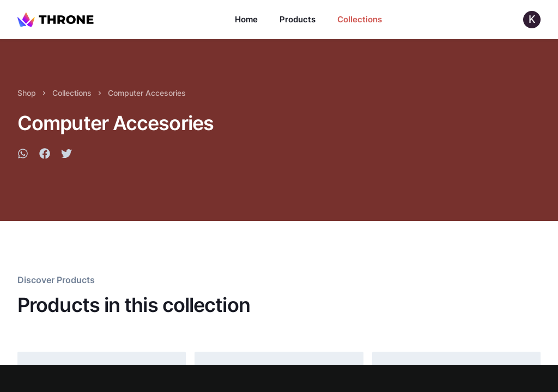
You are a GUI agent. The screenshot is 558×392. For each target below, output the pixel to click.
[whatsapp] (23, 155)
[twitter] (66, 155)
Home (246, 19)
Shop (27, 93)
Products (298, 19)
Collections (360, 19)
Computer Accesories (147, 93)
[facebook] (45, 155)
